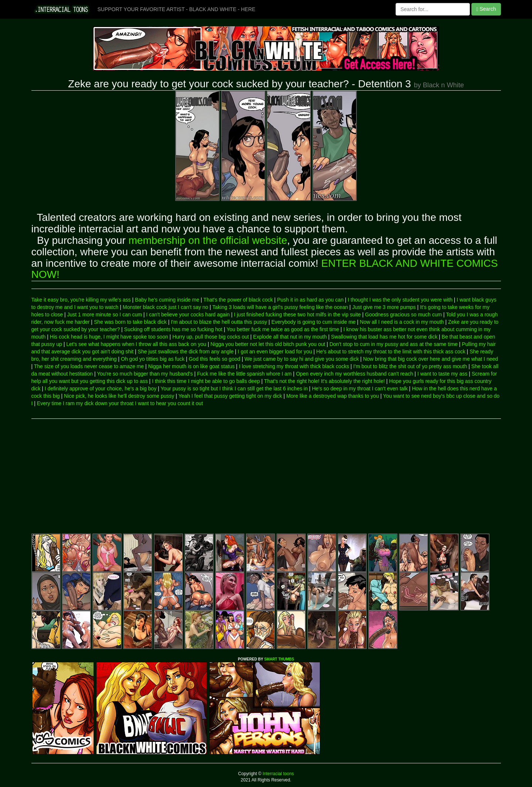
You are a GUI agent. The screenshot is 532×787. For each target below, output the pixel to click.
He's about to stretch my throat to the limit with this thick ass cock (391, 352)
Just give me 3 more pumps (384, 307)
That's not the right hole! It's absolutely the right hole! (324, 381)
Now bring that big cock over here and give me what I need (431, 359)
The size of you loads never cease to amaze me (89, 366)
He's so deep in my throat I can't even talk (360, 389)
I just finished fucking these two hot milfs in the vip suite (297, 315)
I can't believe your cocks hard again (188, 315)
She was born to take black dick (130, 322)
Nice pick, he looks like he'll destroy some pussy (119, 396)
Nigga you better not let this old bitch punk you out (268, 344)
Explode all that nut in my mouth (290, 337)
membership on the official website (208, 240)
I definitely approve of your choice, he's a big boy (101, 389)
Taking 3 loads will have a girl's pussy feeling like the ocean (280, 307)
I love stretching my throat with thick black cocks (294, 366)
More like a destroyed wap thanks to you (333, 396)
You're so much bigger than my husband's (145, 374)
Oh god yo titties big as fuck (153, 359)
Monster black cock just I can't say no (165, 307)
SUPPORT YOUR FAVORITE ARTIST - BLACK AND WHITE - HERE (177, 9)
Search (486, 9)
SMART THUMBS (279, 659)
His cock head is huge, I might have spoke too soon (109, 337)
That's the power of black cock (238, 300)
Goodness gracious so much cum (403, 315)
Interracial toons (278, 774)
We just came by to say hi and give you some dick (301, 359)
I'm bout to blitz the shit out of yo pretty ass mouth (410, 366)
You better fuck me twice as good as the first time (283, 329)
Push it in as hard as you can (310, 300)
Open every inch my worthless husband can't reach (354, 374)
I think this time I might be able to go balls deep (206, 381)
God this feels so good (214, 359)
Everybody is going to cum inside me (314, 322)
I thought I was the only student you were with (400, 300)
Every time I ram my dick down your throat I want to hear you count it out (120, 403)
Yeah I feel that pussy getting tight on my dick (230, 396)
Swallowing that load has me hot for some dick (384, 337)
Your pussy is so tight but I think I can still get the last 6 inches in (234, 389)
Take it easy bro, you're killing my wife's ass (81, 300)
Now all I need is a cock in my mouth (402, 322)
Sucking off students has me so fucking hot (173, 329)
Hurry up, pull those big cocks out (211, 337)
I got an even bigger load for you (275, 352)
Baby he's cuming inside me (167, 300)
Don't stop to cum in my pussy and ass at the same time (394, 344)
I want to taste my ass (442, 374)
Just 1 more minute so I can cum (105, 315)
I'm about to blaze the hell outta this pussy (219, 322)
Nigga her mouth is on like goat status (191, 366)
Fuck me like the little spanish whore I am (244, 374)
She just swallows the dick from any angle (186, 352)
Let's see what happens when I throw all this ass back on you (136, 344)
